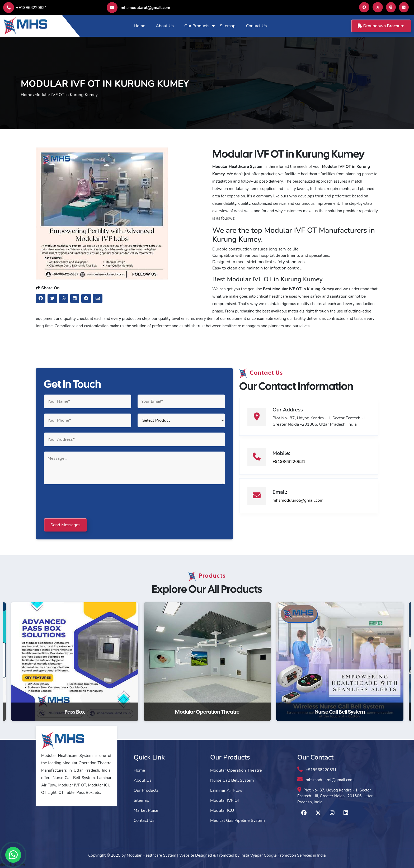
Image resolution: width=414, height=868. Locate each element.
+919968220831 (25, 8)
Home (140, 26)
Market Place (146, 810)
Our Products (197, 26)
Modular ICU (222, 810)
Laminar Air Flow (226, 790)
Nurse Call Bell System (232, 780)
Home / (27, 95)
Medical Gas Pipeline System (237, 820)
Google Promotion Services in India (295, 855)
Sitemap (228, 26)
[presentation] (84, 502)
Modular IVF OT (225, 800)
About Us (165, 26)
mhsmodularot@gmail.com (138, 8)
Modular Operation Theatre (236, 770)
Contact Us (257, 26)
